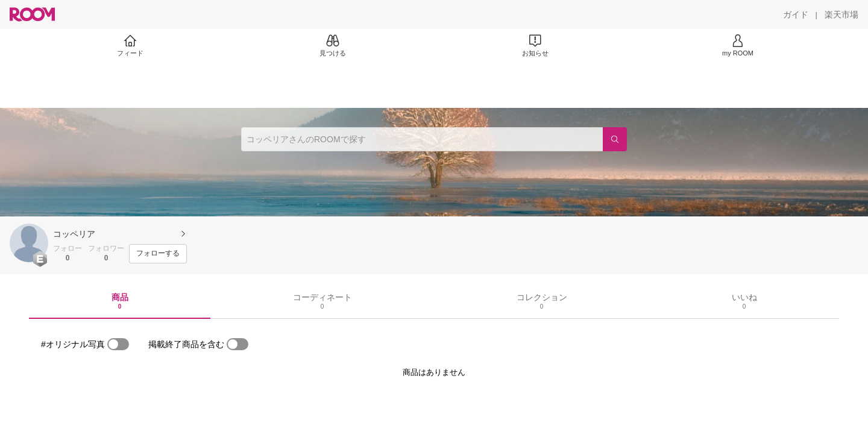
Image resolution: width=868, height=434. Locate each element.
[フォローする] (158, 254)
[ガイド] (796, 14)
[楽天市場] (841, 14)
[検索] (615, 139)
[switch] (118, 344)
